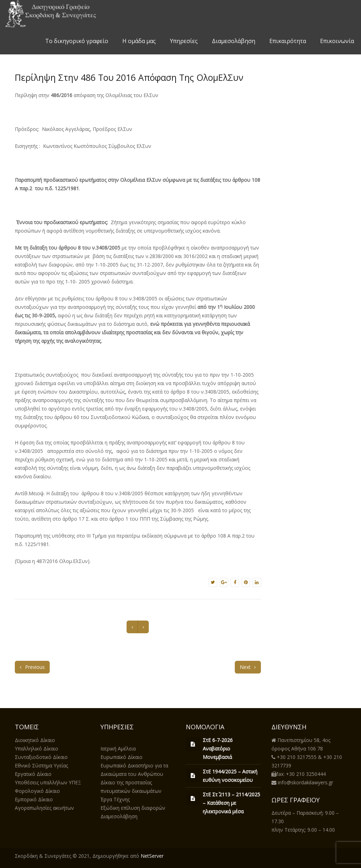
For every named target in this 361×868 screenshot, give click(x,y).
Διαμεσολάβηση (234, 41)
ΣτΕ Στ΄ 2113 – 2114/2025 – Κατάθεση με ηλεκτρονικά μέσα (231, 803)
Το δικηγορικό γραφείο (77, 41)
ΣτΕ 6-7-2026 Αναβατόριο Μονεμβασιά (218, 749)
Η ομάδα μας (139, 41)
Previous (32, 667)
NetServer (152, 856)
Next (248, 667)
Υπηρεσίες (184, 41)
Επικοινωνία (337, 41)
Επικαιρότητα (288, 41)
